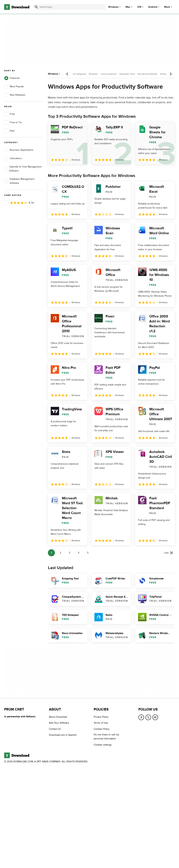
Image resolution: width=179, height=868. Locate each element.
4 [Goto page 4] (79, 553)
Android (153, 7)
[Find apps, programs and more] (69, 7)
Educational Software (147, 74)
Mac (128, 7)
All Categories (80, 74)
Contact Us (55, 729)
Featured (12, 78)
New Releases (15, 95)
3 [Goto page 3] (70, 553)
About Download (58, 717)
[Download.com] (17, 7)
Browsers (93, 74)
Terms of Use (101, 723)
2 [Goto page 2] (60, 553)
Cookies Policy (102, 729)
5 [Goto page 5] (88, 553)
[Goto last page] (168, 553)
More (168, 7)
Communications (109, 74)
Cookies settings (103, 745)
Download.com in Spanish (63, 735)
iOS (139, 7)
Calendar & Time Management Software (23, 169)
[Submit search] (36, 7)
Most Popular (14, 87)
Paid (9, 131)
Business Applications (19, 150)
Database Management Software (19, 181)
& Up (19, 203)
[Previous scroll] (67, 74)
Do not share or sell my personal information (106, 737)
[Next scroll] (171, 74)
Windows (113, 7)
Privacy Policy (101, 717)
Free (10, 114)
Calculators (13, 158)
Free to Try (13, 122)
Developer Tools (127, 74)
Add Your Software (59, 723)
